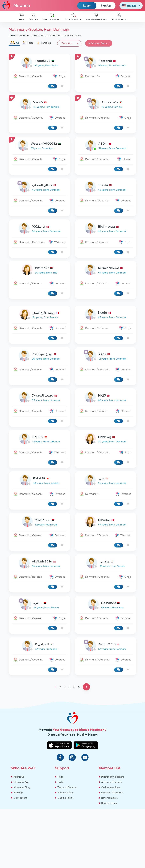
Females (44, 43)
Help (60, 777)
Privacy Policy (65, 793)
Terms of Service (67, 787)
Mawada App (21, 782)
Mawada (16, 5)
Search (34, 17)
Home (22, 17)
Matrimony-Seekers (112, 777)
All (14, 43)
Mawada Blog (22, 787)
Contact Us (20, 798)
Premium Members (96, 17)
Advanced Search (99, 43)
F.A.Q (60, 782)
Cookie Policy (65, 798)
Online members (52, 17)
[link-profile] (39, 63)
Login (87, 5)
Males (28, 43)
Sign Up (106, 5)
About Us (19, 777)
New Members (73, 17)
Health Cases (119, 17)
